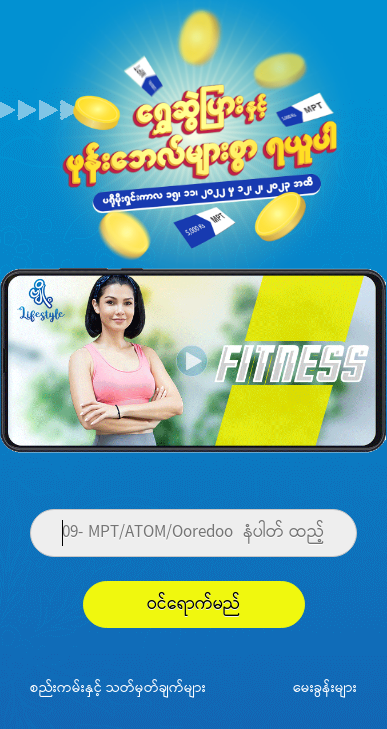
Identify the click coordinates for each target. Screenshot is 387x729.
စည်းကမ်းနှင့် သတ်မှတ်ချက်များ (118, 687)
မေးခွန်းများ (325, 687)
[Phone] (193, 533)
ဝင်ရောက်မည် (194, 604)
